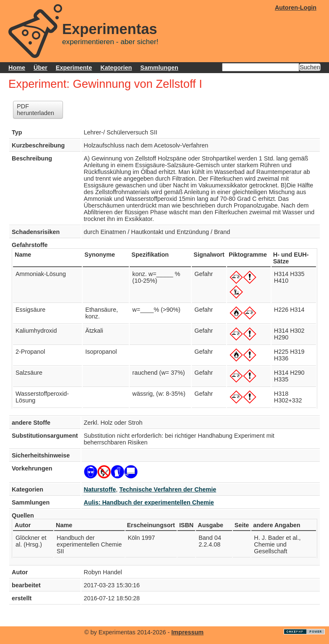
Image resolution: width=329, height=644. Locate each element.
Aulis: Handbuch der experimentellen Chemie (149, 502)
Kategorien (116, 68)
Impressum (187, 632)
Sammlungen (159, 68)
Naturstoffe (100, 489)
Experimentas (110, 29)
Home (17, 68)
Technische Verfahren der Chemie (168, 489)
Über (40, 68)
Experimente (74, 68)
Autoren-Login (296, 8)
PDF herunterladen (35, 110)
